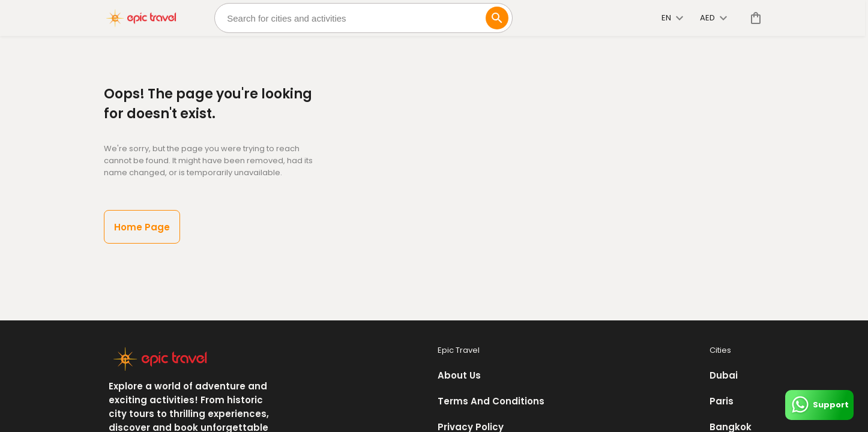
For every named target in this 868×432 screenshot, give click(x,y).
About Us (459, 375)
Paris (722, 401)
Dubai (724, 375)
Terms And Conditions (491, 401)
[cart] (753, 18)
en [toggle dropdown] (672, 18)
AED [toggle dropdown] (713, 18)
